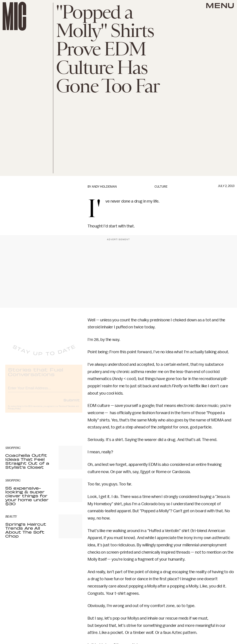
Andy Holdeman (104, 187)
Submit (72, 404)
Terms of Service (67, 410)
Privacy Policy (14, 412)
